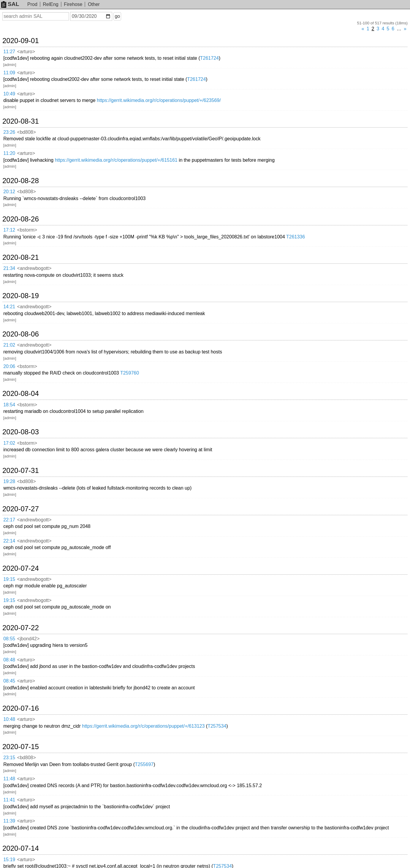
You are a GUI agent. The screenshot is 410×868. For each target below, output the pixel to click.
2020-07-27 (21, 509)
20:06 (9, 366)
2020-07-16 (21, 708)
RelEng (50, 4)
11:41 (9, 800)
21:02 (9, 345)
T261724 (209, 58)
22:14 (9, 541)
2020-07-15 (21, 747)
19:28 (9, 481)
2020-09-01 (21, 41)
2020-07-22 (21, 628)
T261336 (296, 237)
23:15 (9, 758)
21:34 (9, 268)
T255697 (144, 764)
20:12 (9, 192)
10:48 (9, 719)
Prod (32, 4)
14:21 (9, 307)
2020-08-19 (21, 296)
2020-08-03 (21, 432)
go (117, 16)
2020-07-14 (21, 848)
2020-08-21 (21, 257)
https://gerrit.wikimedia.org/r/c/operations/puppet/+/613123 (143, 726)
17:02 (9, 443)
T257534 (217, 726)
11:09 (9, 73)
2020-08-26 (21, 219)
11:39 (9, 821)
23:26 (9, 132)
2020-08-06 (21, 334)
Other (94, 4)
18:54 (9, 405)
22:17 (9, 520)
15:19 (9, 860)
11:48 (9, 779)
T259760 (130, 373)
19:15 (9, 579)
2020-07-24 (21, 568)
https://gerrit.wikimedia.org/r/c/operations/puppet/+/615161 (116, 160)
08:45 (9, 681)
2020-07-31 (21, 471)
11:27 (9, 52)
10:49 (9, 94)
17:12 (9, 230)
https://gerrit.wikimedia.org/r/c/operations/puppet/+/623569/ (159, 100)
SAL (10, 4)
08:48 (9, 660)
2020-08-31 (21, 121)
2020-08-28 (21, 181)
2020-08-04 (21, 394)
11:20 (9, 153)
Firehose (73, 4)
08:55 (9, 639)
